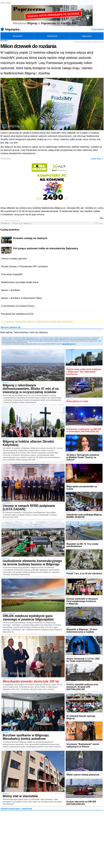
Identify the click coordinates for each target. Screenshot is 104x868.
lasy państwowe (65, 321)
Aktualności (17, 36)
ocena (27, 223)
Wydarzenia (52, 36)
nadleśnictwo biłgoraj (25, 321)
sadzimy (10, 321)
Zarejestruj (71, 344)
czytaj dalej (97, 159)
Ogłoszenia (87, 36)
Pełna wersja (97, 29)
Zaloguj (64, 344)
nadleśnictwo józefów (46, 321)
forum (7, 223)
